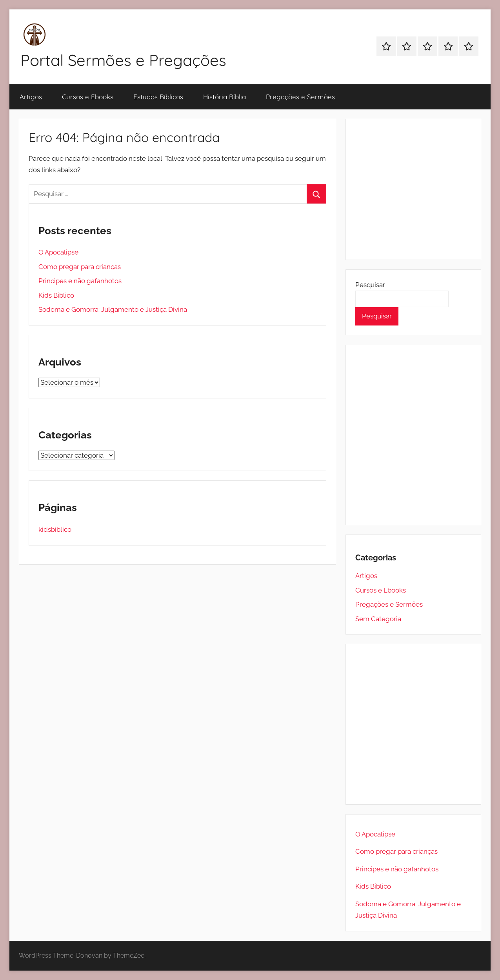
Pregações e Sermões (300, 97)
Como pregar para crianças (80, 267)
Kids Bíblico (56, 295)
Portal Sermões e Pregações (123, 60)
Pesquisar (370, 285)
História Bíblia (225, 97)
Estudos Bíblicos (158, 97)
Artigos (31, 97)
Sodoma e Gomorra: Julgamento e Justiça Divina (113, 309)
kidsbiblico (55, 529)
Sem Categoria (378, 619)
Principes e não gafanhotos (80, 281)
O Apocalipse (58, 252)
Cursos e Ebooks (88, 97)
